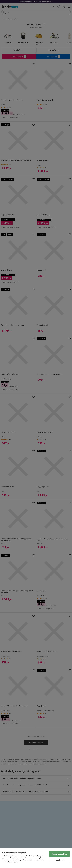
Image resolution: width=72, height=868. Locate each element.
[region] (36, 858)
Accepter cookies (59, 854)
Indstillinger (59, 860)
